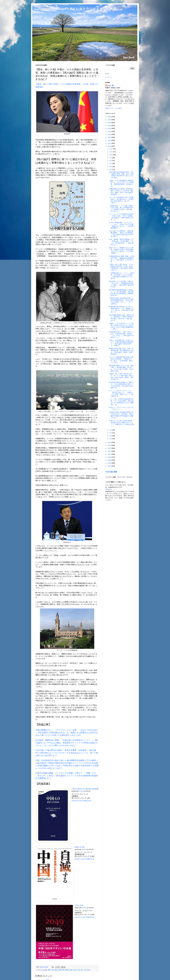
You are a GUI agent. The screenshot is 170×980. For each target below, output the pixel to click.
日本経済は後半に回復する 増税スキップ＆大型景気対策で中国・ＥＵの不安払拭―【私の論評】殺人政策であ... (121, 385)
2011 (110, 454)
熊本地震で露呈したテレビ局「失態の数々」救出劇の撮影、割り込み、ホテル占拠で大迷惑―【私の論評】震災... (121, 368)
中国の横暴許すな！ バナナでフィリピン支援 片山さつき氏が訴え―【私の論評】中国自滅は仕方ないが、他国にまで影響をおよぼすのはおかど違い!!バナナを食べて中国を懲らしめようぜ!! (67, 733)
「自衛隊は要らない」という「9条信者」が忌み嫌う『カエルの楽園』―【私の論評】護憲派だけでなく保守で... (122, 276)
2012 (110, 451)
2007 (110, 466)
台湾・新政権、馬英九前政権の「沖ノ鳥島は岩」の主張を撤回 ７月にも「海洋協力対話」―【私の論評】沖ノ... (121, 242)
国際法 (67, 970)
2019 (110, 137)
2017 (110, 143)
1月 (111, 439)
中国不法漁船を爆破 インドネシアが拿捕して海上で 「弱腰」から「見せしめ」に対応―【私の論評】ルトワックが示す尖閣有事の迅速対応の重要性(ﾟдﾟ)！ (67, 776)
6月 (111, 167)
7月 (111, 164)
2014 (110, 445)
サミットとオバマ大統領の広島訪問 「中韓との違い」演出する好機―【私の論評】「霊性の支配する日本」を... (122, 217)
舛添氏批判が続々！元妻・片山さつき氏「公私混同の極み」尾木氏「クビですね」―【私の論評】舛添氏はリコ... (121, 335)
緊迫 (56, 970)
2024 (110, 123)
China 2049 (79, 905)
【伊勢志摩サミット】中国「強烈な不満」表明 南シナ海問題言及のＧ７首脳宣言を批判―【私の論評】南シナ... (121, 208)
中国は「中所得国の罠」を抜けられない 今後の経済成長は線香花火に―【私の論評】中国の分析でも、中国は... (121, 343)
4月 (111, 430)
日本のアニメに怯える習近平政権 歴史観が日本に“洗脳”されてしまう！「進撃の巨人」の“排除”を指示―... (122, 423)
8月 (111, 161)
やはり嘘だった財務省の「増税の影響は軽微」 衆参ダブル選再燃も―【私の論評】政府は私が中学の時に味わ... (121, 234)
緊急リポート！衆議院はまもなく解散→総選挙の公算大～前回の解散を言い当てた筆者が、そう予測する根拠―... (121, 250)
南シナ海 (83, 970)
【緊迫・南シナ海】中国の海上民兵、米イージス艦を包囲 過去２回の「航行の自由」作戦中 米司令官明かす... (121, 377)
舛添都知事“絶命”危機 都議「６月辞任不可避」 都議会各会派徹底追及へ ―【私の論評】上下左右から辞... (122, 259)
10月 (111, 155)
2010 (110, 457)
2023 (110, 126)
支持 (75, 970)
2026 (110, 117)
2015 (110, 442)
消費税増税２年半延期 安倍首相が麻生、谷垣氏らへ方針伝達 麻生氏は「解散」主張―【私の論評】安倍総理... (121, 192)
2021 (110, 131)
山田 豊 (110, 85)
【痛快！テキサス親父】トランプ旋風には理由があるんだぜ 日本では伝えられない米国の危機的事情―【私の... (121, 326)
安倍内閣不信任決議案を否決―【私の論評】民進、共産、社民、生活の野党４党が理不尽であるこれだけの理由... (121, 175)
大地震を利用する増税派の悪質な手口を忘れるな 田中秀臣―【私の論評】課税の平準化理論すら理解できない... (121, 415)
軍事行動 (61, 970)
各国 (53, 970)
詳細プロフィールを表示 (114, 108)
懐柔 (49, 970)
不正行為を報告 (111, 472)
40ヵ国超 (44, 970)
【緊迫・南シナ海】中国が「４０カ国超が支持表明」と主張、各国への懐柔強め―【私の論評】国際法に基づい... (121, 267)
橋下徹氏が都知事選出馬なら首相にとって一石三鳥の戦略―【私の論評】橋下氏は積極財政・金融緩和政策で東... (121, 293)
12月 (111, 149)
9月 (111, 158)
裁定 (71, 970)
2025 (110, 120)
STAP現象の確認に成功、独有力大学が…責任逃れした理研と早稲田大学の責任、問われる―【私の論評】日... (122, 318)
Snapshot (108, 489)
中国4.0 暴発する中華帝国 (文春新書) (85, 789)
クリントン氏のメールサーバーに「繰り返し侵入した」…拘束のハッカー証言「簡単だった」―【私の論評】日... (121, 393)
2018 (110, 140)
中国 (78, 970)
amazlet (81, 791)
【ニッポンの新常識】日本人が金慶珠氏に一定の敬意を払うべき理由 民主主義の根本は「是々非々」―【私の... (122, 200)
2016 (110, 146)
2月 (111, 436)
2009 (110, 460)
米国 (88, 970)
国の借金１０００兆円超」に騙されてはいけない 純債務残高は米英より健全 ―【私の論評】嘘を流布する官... (121, 284)
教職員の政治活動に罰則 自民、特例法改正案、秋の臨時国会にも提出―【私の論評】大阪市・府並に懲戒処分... (121, 351)
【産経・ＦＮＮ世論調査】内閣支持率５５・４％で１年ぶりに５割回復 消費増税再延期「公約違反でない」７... (121, 183)
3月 (111, 433)
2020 (110, 134)
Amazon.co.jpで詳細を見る (81, 801)
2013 (110, 448)
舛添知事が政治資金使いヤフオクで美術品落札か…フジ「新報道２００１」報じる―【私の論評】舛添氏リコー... (121, 309)
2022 (110, 128)
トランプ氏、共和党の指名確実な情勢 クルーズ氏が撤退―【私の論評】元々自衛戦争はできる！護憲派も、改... (121, 402)
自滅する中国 (79, 847)
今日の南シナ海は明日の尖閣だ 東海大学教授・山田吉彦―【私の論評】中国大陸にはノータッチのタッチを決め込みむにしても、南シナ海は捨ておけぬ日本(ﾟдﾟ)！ (67, 753)
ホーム (110, 77)
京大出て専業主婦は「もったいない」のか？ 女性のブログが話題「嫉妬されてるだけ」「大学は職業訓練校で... (121, 225)
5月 (111, 169)
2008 (110, 463)
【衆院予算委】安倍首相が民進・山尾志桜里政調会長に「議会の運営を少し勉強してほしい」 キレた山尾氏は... (121, 301)
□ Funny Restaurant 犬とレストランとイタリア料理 (76, 9)
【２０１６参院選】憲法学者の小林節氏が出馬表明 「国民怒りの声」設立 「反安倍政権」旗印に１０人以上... (121, 360)
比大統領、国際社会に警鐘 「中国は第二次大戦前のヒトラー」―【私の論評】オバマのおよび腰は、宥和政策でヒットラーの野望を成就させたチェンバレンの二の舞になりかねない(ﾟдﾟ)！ (67, 743)
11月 (111, 152)
